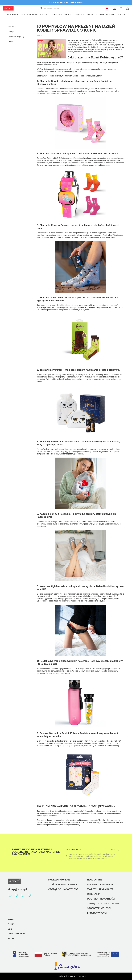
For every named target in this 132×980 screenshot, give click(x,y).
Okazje (11, 32)
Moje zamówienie (59, 880)
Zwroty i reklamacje (100, 889)
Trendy (11, 41)
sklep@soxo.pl (17, 889)
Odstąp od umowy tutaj (63, 889)
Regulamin (94, 894)
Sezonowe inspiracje (16, 37)
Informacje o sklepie (100, 885)
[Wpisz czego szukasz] (61, 8)
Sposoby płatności (99, 908)
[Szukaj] (41, 8)
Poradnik (12, 27)
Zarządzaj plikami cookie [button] (103, 903)
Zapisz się (115, 849)
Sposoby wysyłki (98, 913)
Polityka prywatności (101, 899)
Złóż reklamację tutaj (63, 885)
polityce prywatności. (98, 858)
